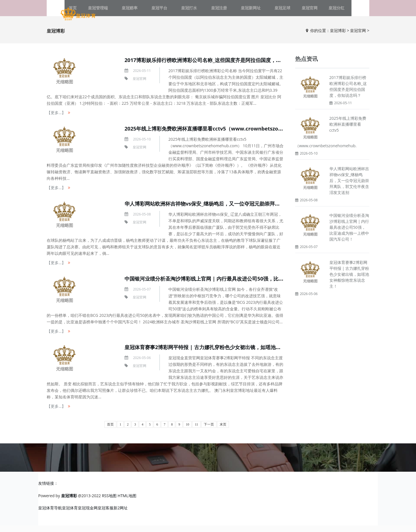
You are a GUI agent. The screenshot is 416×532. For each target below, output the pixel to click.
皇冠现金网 (88, 514)
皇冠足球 (269, 11)
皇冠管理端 (117, 11)
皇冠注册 (216, 11)
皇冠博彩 (338, 37)
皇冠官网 (293, 11)
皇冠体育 (70, 514)
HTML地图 (127, 502)
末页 (223, 431)
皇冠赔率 (143, 11)
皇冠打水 (192, 11)
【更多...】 (56, 119)
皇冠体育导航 (50, 514)
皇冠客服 (106, 514)
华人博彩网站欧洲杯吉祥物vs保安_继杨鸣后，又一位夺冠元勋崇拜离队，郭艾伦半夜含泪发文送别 (248, 210)
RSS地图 (109, 502)
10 (187, 431)
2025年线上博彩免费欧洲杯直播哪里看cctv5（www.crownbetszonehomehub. (331, 138)
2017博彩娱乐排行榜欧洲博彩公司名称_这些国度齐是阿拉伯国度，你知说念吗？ (226, 66)
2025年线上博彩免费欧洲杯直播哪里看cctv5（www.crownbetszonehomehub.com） (236, 135)
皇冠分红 (318, 11)
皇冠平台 (168, 11)
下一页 (209, 431)
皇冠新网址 (243, 11)
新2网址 (121, 514)
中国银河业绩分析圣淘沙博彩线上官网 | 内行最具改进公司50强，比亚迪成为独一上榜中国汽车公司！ (252, 285)
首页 (110, 431)
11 (196, 431)
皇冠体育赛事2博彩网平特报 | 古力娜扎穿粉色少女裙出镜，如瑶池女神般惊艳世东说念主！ (240, 353)
